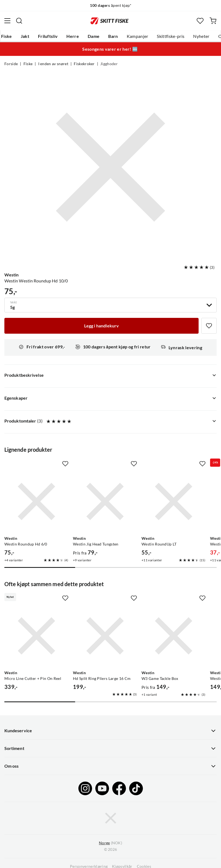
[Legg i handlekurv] (101, 326)
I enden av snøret (53, 64)
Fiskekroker (84, 64)
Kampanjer (138, 36)
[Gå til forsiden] (110, 21)
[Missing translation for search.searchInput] (19, 21)
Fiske (7, 36)
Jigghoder (109, 64)
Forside (11, 64)
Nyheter (201, 36)
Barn (113, 36)
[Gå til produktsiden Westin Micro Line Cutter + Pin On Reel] (36, 636)
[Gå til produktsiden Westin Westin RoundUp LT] (174, 501)
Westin (11, 275)
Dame (94, 36)
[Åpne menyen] (7, 21)
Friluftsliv (48, 36)
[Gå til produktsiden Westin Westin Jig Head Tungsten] (105, 501)
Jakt (25, 36)
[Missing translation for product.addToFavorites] (209, 326)
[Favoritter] (200, 21)
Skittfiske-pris (171, 36)
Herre (73, 36)
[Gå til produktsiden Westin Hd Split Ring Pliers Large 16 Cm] (105, 636)
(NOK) (110, 843)
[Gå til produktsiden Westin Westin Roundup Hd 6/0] (36, 501)
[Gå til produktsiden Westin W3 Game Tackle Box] (174, 636)
